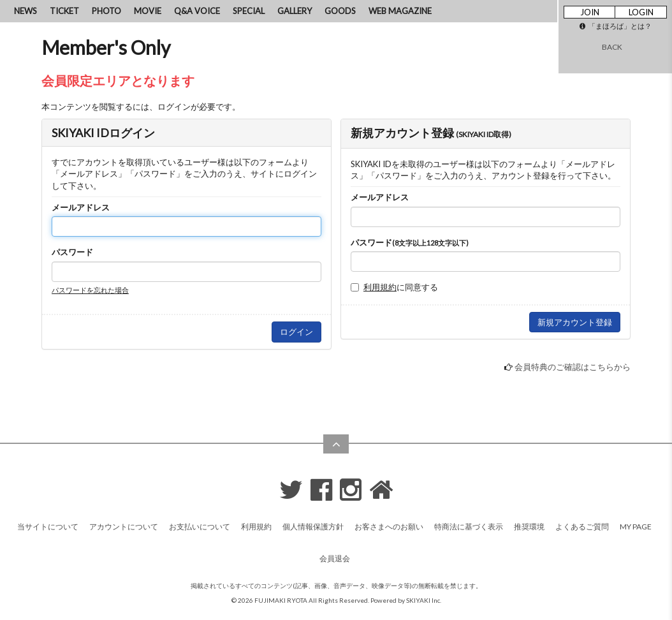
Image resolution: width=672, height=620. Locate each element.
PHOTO (106, 11)
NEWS (26, 11)
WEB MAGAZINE (400, 11)
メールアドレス (81, 207)
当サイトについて (48, 527)
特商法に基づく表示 (469, 527)
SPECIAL (249, 11)
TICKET (64, 11)
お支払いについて (200, 527)
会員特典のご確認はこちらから (573, 367)
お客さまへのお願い (389, 527)
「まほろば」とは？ (616, 26)
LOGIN (641, 12)
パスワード (72, 252)
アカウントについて (124, 527)
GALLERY (295, 11)
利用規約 (380, 287)
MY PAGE (636, 527)
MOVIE (148, 11)
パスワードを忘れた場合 (90, 290)
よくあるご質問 (582, 527)
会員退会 (335, 558)
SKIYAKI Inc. (424, 600)
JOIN (590, 12)
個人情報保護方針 (313, 527)
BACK (612, 47)
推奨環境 (529, 527)
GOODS (340, 11)
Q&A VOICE (197, 11)
